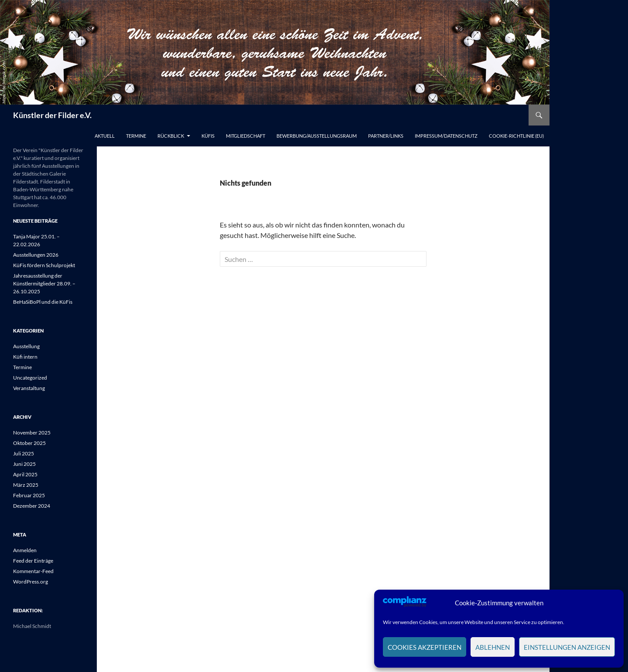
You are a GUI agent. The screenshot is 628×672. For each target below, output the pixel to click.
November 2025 (32, 433)
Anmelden (25, 550)
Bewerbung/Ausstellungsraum (317, 136)
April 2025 (25, 474)
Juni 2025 (24, 464)
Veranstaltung (29, 388)
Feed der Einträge (33, 561)
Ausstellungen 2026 (36, 255)
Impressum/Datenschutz (446, 136)
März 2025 (26, 485)
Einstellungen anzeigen (567, 647)
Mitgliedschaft (246, 136)
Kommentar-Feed (33, 571)
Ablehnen (493, 647)
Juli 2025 (24, 453)
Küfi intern (25, 357)
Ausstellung (26, 346)
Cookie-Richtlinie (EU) (516, 136)
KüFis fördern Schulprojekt (44, 265)
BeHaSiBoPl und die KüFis (43, 302)
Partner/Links (386, 136)
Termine (136, 136)
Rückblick (171, 136)
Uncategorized (30, 378)
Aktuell (105, 136)
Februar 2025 (29, 495)
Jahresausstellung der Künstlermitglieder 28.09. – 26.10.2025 (44, 283)
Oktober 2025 (29, 443)
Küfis (208, 136)
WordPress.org (31, 582)
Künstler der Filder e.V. (52, 115)
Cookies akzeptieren (425, 647)
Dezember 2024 (32, 506)
